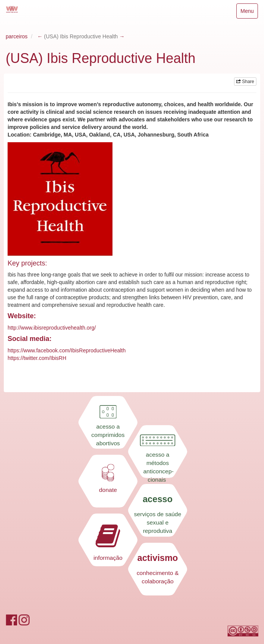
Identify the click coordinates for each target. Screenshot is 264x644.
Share (245, 82)
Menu (249, 13)
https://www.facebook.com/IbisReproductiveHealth (67, 350)
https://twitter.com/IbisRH (37, 358)
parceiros (17, 36)
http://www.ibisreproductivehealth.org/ (52, 328)
